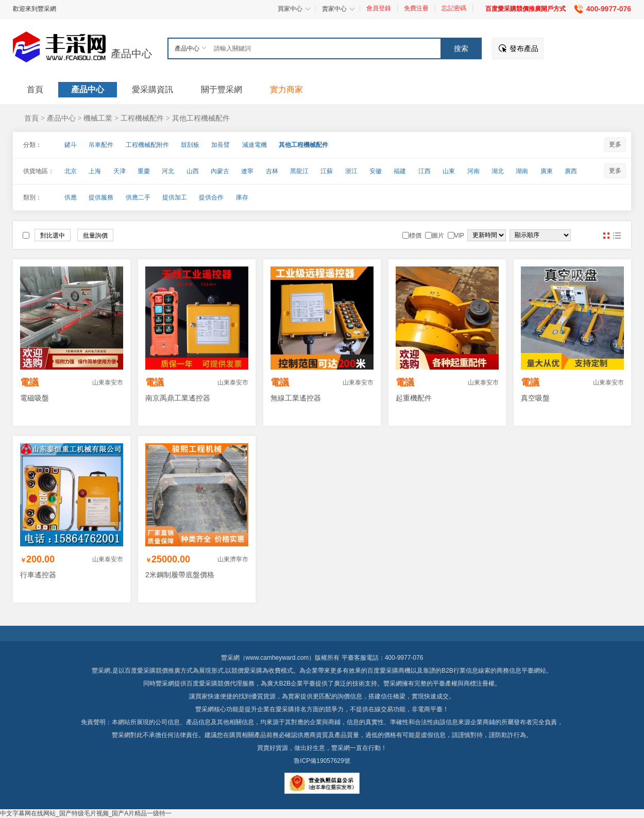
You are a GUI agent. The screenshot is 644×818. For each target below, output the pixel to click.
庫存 (242, 197)
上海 (95, 171)
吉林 (272, 171)
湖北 (498, 171)
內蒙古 (220, 171)
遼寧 (247, 171)
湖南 (522, 171)
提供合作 (211, 197)
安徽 (376, 171)
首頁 (31, 118)
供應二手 (138, 197)
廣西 (571, 171)
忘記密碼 (454, 8)
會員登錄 (379, 8)
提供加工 (175, 197)
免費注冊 (416, 8)
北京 (71, 171)
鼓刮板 (190, 145)
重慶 (144, 171)
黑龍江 (299, 171)
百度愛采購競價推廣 (152, 671)
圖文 (617, 236)
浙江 (351, 171)
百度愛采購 (202, 683)
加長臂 (221, 145)
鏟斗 (71, 145)
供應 (71, 197)
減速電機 (255, 145)
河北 (168, 171)
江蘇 (327, 171)
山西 (193, 171)
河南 (473, 171)
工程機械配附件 (147, 145)
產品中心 (131, 54)
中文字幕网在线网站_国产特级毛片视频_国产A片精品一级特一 (86, 813)
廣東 (547, 171)
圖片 (606, 236)
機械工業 (98, 118)
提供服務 (101, 197)
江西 (425, 171)
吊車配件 (101, 145)
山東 (449, 171)
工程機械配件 (142, 118)
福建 (400, 171)
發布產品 (524, 48)
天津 (120, 171)
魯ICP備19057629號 (322, 761)
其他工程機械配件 (201, 118)
